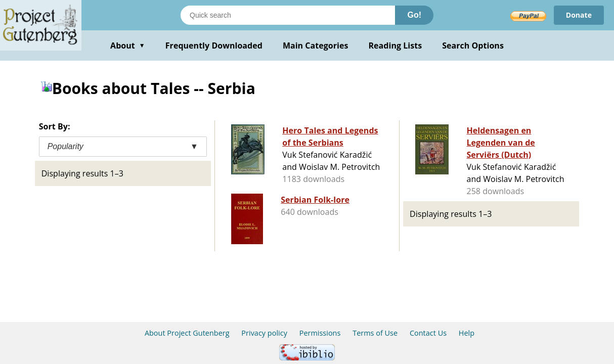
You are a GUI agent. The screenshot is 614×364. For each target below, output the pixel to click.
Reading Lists (396, 45)
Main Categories (316, 45)
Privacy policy (264, 333)
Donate (579, 15)
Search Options (473, 45)
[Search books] (288, 15)
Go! (414, 15)
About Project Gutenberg (187, 333)
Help (467, 333)
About (128, 45)
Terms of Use (375, 333)
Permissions (320, 333)
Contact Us (428, 333)
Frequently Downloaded (214, 45)
